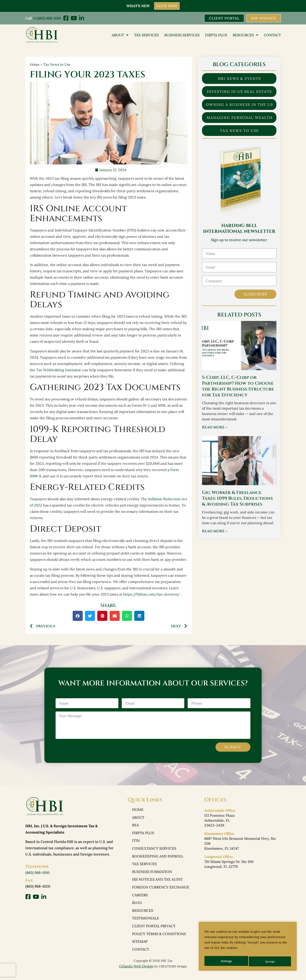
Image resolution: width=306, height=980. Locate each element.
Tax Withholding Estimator (59, 370)
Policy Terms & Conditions (159, 939)
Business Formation (152, 875)
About (120, 35)
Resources (245, 35)
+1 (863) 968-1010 (47, 18)
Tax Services (146, 35)
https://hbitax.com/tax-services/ (152, 594)
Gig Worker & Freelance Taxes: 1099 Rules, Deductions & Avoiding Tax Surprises (237, 499)
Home (138, 810)
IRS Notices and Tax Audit (157, 883)
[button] (78, 616)
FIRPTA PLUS (216, 35)
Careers (140, 899)
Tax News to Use (57, 65)
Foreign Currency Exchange (161, 891)
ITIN (136, 842)
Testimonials (145, 923)
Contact (272, 35)
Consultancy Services (154, 851)
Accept (270, 961)
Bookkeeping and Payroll (158, 859)
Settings (226, 961)
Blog (137, 907)
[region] (248, 947)
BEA (135, 826)
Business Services (182, 35)
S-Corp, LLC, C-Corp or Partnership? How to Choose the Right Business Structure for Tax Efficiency (238, 387)
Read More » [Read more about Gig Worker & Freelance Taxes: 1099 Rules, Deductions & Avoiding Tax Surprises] (215, 532)
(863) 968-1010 (37, 873)
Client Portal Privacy (154, 931)
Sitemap (140, 947)
